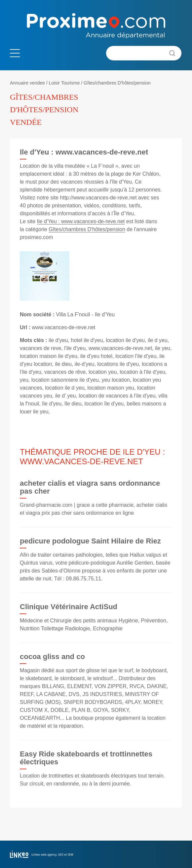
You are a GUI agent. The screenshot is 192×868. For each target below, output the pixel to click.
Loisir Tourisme (64, 83)
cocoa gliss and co (52, 657)
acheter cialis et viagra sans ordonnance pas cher (90, 487)
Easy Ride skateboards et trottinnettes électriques (86, 758)
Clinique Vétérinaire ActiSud (69, 607)
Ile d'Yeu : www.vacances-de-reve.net (81, 221)
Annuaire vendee (27, 83)
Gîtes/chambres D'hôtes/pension (117, 83)
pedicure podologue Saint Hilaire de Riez (90, 541)
